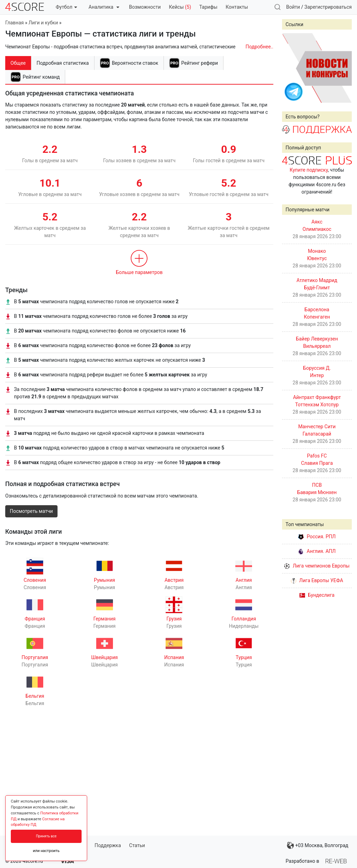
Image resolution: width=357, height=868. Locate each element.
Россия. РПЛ (317, 537)
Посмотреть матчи (31, 511)
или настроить (46, 851)
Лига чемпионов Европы (317, 566)
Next (343, 68)
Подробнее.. (259, 47)
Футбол (66, 7)
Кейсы (180, 7)
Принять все (46, 836)
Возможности (145, 7)
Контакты (237, 7)
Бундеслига (317, 595)
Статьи (137, 845)
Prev (291, 68)
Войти (293, 7)
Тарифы (208, 7)
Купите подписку (309, 170)
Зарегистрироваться (328, 7)
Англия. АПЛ (317, 551)
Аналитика (104, 7)
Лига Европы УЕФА (317, 580)
